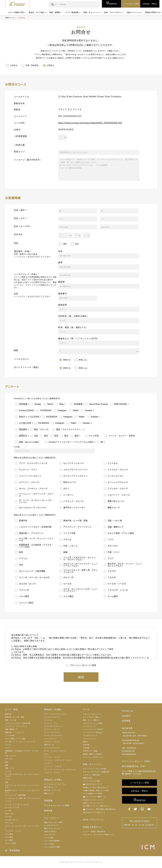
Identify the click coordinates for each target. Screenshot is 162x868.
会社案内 (126, 716)
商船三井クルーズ (116, 501)
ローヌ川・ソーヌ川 (117, 584)
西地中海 (23, 521)
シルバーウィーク (89, 739)
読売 (56, 436)
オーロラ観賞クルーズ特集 (92, 794)
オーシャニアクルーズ (118, 482)
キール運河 (113, 596)
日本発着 (86, 748)
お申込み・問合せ (140, 791)
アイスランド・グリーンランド (77, 527)
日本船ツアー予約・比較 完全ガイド (96, 787)
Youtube (88, 410)
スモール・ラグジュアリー (92, 714)
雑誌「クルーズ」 (42, 429)
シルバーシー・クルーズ (119, 495)
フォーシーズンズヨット (30, 476)
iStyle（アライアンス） (94, 820)
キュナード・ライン (28, 470)
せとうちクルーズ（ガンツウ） (33, 508)
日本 (21, 565)
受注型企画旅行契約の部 (131, 740)
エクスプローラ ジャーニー (76, 470)
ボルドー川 (68, 577)
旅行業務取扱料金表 (129, 754)
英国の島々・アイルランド (31, 533)
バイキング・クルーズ (73, 501)
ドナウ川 (112, 571)
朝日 (46, 436)
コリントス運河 (26, 603)
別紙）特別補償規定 (129, 748)
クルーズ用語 (49, 838)
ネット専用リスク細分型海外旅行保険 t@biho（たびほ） (139, 772)
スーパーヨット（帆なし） (92, 717)
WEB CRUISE (120, 404)
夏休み (85, 742)
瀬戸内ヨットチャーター (74, 508)
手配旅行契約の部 (128, 733)
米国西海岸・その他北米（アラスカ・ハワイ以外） (36, 546)
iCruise (17, 4)
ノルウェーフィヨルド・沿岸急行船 (35, 527)
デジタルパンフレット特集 (57, 805)
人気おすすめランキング (93, 784)
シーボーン (68, 495)
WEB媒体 (78, 404)
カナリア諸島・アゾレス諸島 (121, 533)
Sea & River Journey (99, 404)
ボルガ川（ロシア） (28, 584)
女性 (77, 244)
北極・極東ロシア (116, 527)
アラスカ (67, 539)
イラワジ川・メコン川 (118, 590)
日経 (36, 436)
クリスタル (113, 463)
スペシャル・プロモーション (93, 757)
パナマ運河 (24, 596)
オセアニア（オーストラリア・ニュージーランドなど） (80, 565)
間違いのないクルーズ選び (53, 822)
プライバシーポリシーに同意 (83, 665)
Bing (61, 404)
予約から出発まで (50, 832)
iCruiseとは (128, 711)
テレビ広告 (94, 436)
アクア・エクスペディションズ (33, 463)
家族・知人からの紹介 (29, 442)
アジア (111, 558)
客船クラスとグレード (52, 829)
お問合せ (50, 65)
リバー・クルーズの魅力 (92, 781)
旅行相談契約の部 (128, 751)
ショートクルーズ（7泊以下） (94, 729)
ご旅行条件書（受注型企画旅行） (134, 743)
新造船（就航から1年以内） (93, 754)
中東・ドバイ (114, 552)
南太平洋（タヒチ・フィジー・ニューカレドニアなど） (125, 565)
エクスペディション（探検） (93, 723)
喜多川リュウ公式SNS (29, 417)
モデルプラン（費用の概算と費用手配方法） (100, 809)
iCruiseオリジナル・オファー (93, 800)
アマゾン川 (24, 590)
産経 (76, 436)
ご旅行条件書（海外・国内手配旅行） (135, 736)
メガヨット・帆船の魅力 (92, 775)
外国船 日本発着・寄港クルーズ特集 (96, 791)
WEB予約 (139, 800)
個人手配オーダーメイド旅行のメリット (97, 806)
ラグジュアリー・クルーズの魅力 (95, 769)
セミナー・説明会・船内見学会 (94, 832)
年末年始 (86, 745)
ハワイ (111, 539)
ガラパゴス (113, 546)
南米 (21, 552)
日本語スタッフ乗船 (90, 751)
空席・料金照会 (32, 65)
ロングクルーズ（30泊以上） (93, 732)
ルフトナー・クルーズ (29, 482)
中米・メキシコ (70, 546)
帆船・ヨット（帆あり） (92, 720)
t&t (102, 442)
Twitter (76, 410)
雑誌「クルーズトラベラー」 (69, 429)
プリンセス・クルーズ (118, 489)
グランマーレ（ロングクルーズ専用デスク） (99, 835)
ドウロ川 (112, 577)
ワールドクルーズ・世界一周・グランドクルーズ (80, 571)
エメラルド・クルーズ (118, 470)
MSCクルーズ (70, 482)
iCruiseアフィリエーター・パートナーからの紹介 (71, 442)
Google (38, 404)
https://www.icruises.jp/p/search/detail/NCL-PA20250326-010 (90, 123)
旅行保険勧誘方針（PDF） (135, 766)
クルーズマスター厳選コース (94, 797)
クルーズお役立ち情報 (52, 847)
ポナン (66, 489)
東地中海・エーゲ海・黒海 (75, 521)
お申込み (14, 65)
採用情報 (126, 721)
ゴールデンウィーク (90, 736)
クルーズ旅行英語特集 (52, 841)
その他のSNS (25, 423)
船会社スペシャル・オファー (93, 803)
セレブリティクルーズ (73, 463)
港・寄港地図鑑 (12, 850)
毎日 (66, 436)
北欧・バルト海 (115, 521)
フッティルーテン (116, 476)
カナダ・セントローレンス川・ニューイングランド (80, 590)
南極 (65, 552)
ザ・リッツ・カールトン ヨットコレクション (35, 501)
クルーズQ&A (49, 844)
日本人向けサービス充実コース (94, 813)
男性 (65, 244)
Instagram (62, 410)
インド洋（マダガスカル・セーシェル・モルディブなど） (79, 558)
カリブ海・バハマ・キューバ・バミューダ (36, 539)
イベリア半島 (69, 533)
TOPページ (10, 18)
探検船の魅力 (88, 778)
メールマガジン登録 (139, 783)
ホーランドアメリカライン (75, 476)
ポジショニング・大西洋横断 (32, 571)
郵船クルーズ (114, 508)
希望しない (83, 360)
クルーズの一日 (50, 835)
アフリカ (23, 558)
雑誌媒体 (23, 429)
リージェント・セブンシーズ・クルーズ (36, 495)
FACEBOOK (46, 410)
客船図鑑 (48, 801)
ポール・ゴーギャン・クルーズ (33, 489)
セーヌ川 (67, 584)
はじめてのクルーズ (51, 825)
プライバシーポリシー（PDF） (137, 761)
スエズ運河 (68, 596)
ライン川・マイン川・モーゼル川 (34, 577)
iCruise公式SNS (26, 410)
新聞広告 (23, 436)
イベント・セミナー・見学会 (122, 436)
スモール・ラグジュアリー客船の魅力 (96, 772)
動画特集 (48, 811)
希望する (67, 360)
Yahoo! (50, 404)
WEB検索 (23, 404)
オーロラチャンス (89, 726)
